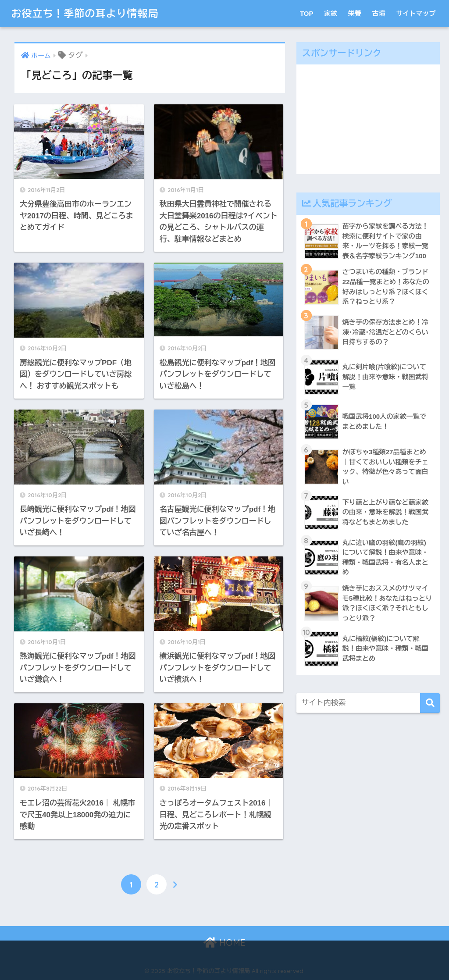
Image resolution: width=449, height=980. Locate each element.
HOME (224, 943)
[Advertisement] (368, 119)
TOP (307, 13)
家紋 (331, 13)
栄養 (355, 13)
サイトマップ (416, 13)
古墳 (379, 13)
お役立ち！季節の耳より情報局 (85, 13)
